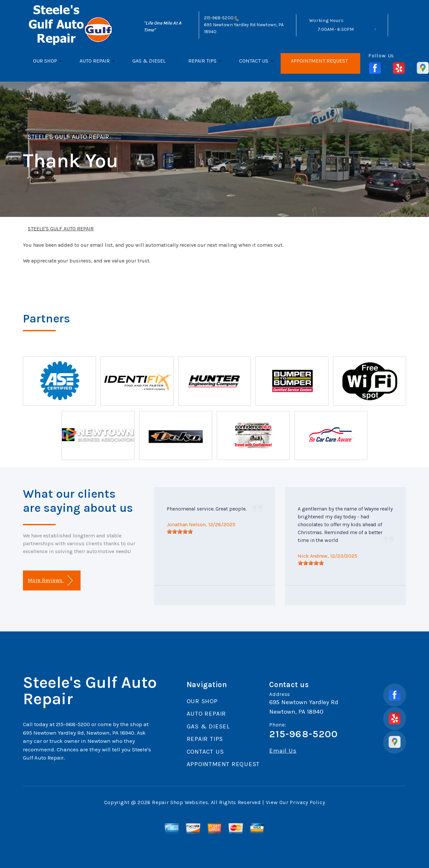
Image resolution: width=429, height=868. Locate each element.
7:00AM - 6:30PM (336, 29)
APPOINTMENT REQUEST (319, 61)
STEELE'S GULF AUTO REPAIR (68, 137)
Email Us (283, 751)
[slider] (180, 531)
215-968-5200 (219, 18)
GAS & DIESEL (149, 61)
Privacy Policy (307, 802)
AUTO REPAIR (95, 61)
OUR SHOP (45, 61)
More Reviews (50, 580)
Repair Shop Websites (180, 802)
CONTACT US (254, 61)
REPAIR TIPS (202, 61)
